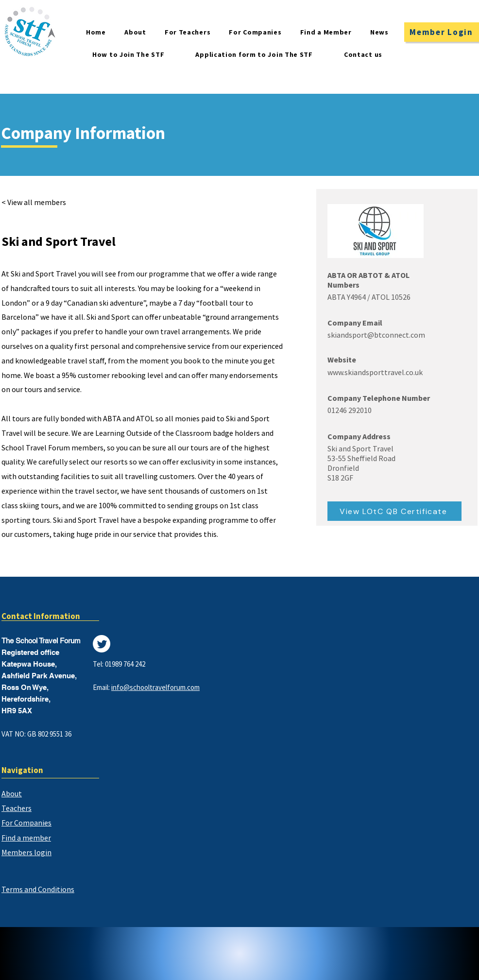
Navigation (22, 770)
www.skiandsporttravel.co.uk (375, 372)
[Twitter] (102, 644)
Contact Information (41, 616)
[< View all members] (40, 202)
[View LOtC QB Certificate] (394, 511)
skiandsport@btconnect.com (376, 335)
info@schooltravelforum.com (155, 687)
